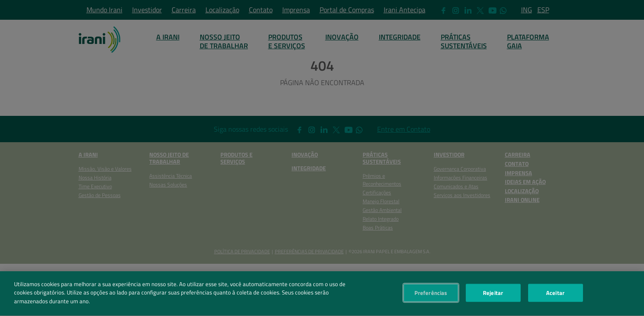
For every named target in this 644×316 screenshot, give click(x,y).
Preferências (431, 294)
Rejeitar (493, 294)
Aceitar (555, 294)
